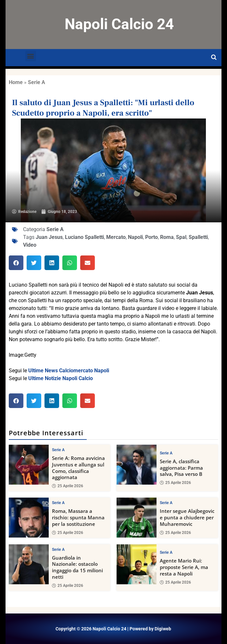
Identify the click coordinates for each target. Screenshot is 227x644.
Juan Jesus (49, 237)
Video (30, 245)
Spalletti (198, 237)
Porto (151, 237)
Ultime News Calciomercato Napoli (69, 371)
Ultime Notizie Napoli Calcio (61, 378)
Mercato (116, 237)
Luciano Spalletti (84, 237)
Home (16, 82)
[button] (31, 56)
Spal (181, 237)
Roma (167, 237)
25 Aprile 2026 (68, 486)
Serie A (37, 82)
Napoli (135, 237)
